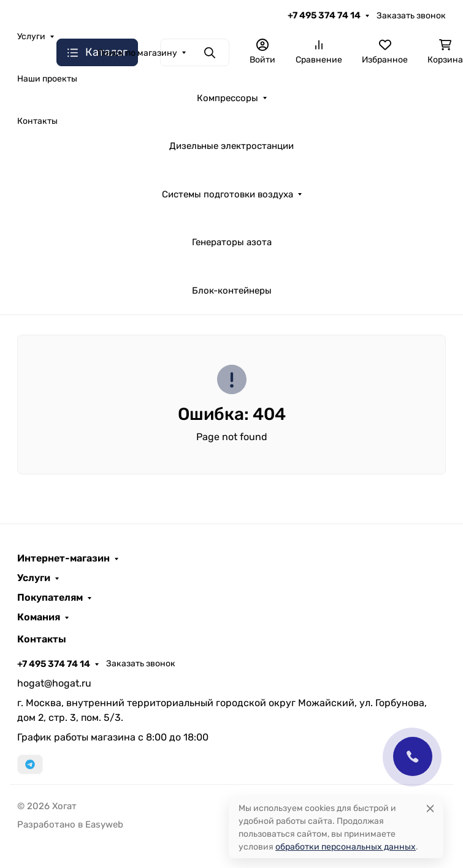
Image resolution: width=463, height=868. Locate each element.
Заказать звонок (411, 16)
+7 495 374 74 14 (324, 15)
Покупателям (50, 598)
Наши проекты (47, 79)
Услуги (34, 578)
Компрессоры (228, 98)
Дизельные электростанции (232, 146)
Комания (39, 617)
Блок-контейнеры (232, 291)
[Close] (430, 808)
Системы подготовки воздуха (228, 194)
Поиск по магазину (137, 53)
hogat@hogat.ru (54, 683)
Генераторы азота (232, 242)
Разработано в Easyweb (70, 824)
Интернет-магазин (63, 558)
